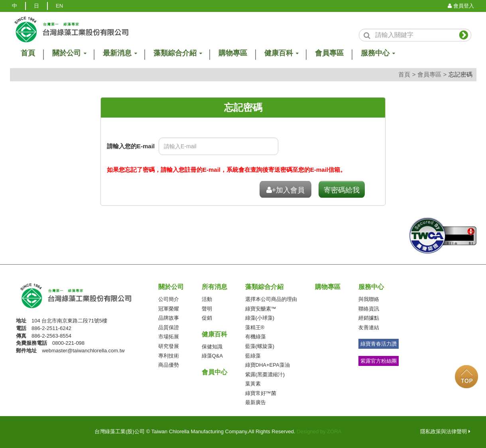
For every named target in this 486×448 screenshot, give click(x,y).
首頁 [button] (28, 53)
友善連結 (369, 327)
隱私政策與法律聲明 (445, 431)
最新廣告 (256, 402)
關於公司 (171, 287)
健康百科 (214, 334)
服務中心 (371, 287)
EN (59, 6)
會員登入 (461, 6)
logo (71, 29)
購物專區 (233, 53)
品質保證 (169, 327)
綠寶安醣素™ (261, 309)
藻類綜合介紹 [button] (177, 53)
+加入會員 (286, 190)
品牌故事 (169, 318)
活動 (207, 299)
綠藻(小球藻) (260, 318)
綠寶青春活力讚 (379, 344)
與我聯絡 (369, 299)
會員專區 (329, 53)
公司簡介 (169, 299)
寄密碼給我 (342, 190)
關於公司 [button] (69, 53)
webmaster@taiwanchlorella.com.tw (83, 351)
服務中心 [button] (378, 53)
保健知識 (212, 347)
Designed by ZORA (319, 431)
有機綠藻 (256, 337)
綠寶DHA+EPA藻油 (268, 365)
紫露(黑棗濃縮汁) (265, 374)
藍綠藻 (253, 356)
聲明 (207, 309)
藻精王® (255, 327)
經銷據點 (369, 318)
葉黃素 (253, 384)
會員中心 (214, 372)
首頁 (404, 74)
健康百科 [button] (281, 53)
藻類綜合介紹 (264, 287)
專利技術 (169, 356)
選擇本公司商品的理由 (271, 299)
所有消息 (214, 287)
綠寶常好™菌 (261, 393)
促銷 (207, 318)
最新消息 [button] (120, 53)
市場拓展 (169, 337)
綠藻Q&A (212, 356)
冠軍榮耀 (169, 309)
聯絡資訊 (369, 309)
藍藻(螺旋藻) (260, 346)
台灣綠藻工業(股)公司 (84, 296)
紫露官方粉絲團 (379, 361)
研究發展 (169, 346)
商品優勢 (169, 365)
